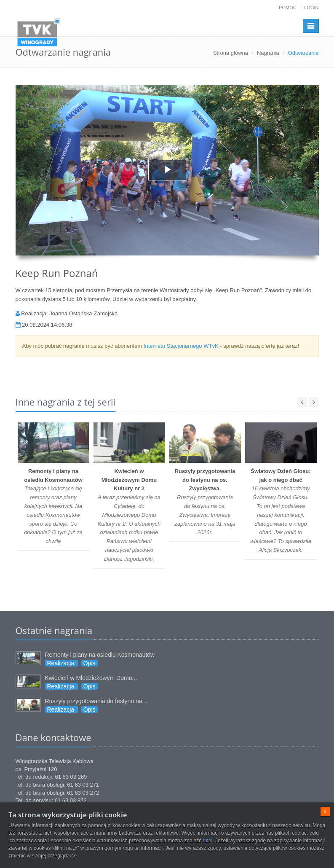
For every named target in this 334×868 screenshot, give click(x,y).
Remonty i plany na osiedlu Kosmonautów (100, 655)
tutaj (208, 841)
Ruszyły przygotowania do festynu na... (96, 701)
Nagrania (268, 53)
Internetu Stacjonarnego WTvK (181, 346)
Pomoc (288, 8)
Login (311, 8)
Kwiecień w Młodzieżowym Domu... (91, 678)
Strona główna (231, 53)
